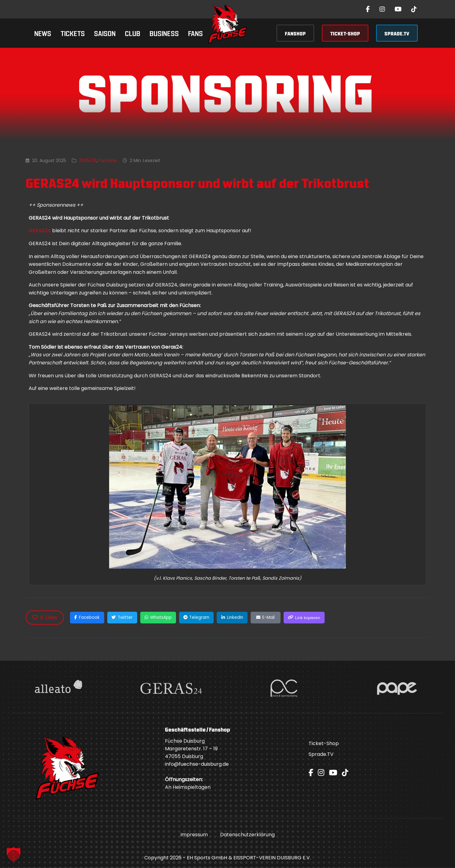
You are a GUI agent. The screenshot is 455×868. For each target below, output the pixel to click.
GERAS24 (40, 231)
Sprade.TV (321, 754)
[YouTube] (398, 9)
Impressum (194, 835)
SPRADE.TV (397, 33)
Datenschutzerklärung (247, 835)
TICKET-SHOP (345, 33)
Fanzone (108, 160)
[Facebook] (368, 9)
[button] (14, 854)
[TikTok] (414, 9)
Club (133, 33)
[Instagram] (382, 9)
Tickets (73, 33)
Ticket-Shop (324, 744)
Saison (105, 33)
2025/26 (88, 160)
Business (164, 33)
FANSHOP (295, 33)
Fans (195, 33)
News (43, 33)
